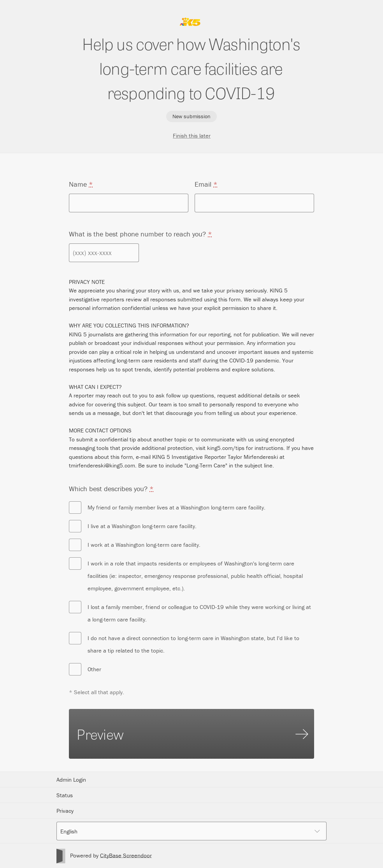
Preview (192, 734)
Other (85, 669)
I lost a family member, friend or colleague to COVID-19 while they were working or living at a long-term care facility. (190, 612)
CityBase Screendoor (126, 855)
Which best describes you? (111, 489)
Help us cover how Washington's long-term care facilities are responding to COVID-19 (191, 68)
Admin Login (71, 780)
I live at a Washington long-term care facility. (133, 526)
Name (81, 184)
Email (206, 184)
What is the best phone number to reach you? (141, 234)
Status (65, 795)
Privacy (65, 811)
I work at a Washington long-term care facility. (135, 545)
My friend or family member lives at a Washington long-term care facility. (167, 507)
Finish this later (192, 136)
